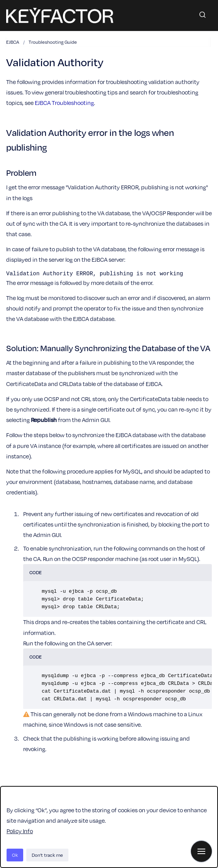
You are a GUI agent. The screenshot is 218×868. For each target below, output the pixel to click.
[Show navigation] (201, 851)
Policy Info (20, 831)
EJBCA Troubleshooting (64, 103)
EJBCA (13, 42)
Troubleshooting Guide (53, 42)
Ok (15, 855)
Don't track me (47, 855)
